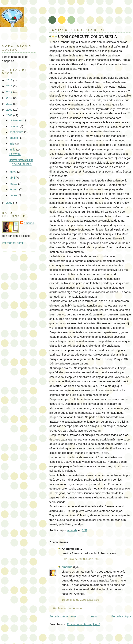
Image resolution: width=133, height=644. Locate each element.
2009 (10, 110)
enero (13, 195)
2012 (10, 92)
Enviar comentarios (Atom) (84, 624)
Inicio (94, 616)
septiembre (17, 132)
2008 (10, 115)
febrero (14, 189)
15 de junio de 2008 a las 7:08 (80, 600)
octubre (15, 126)
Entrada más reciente (63, 616)
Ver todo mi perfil (12, 243)
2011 (10, 98)
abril (13, 178)
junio (13, 150)
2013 (10, 86)
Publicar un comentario (67, 608)
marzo (14, 184)
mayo (13, 172)
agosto (14, 138)
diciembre (16, 120)
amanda (67, 567)
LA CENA (15, 154)
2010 (10, 104)
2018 (10, 80)
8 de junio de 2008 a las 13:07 (80, 559)
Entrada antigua (121, 616)
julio (12, 144)
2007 (10, 203)
